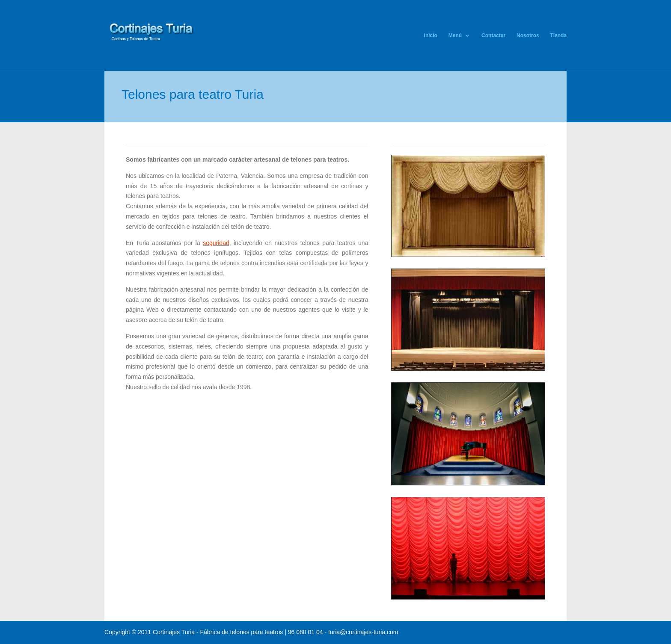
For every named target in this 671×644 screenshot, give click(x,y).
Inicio (431, 35)
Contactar (493, 35)
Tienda (558, 35)
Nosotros (528, 35)
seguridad (216, 243)
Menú (455, 35)
